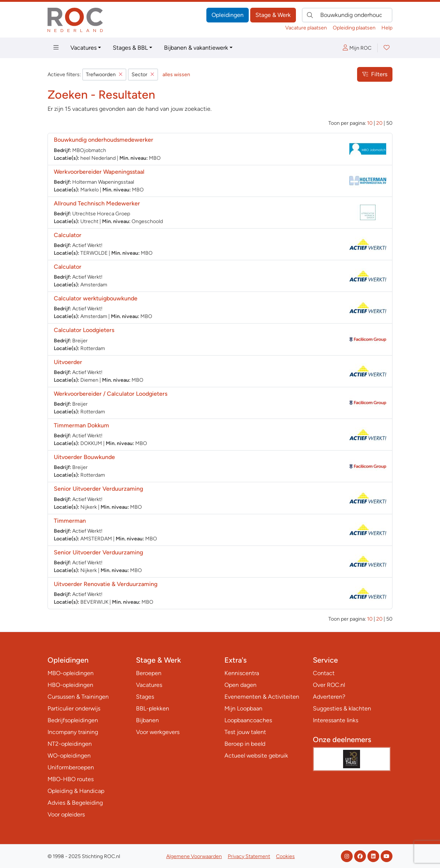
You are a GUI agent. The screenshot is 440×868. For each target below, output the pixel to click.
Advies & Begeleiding (75, 803)
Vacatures (83, 48)
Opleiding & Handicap (76, 791)
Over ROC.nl (329, 685)
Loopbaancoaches (248, 720)
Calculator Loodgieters (84, 330)
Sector (143, 75)
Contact (324, 673)
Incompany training (73, 732)
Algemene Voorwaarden (194, 856)
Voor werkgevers (158, 732)
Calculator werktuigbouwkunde (96, 298)
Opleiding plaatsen (354, 28)
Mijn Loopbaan (243, 708)
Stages (145, 697)
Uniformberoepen (71, 767)
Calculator (68, 235)
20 (379, 123)
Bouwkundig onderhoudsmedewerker (104, 140)
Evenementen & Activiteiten (262, 697)
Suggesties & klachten (342, 708)
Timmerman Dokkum (81, 425)
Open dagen (240, 685)
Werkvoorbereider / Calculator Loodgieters (111, 394)
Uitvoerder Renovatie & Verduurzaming (106, 584)
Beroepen (149, 673)
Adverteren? (329, 697)
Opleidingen (228, 15)
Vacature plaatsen (306, 28)
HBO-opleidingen (70, 685)
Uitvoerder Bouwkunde (84, 457)
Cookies (285, 856)
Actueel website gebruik (256, 756)
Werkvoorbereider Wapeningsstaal (99, 172)
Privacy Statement (249, 856)
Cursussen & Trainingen (78, 697)
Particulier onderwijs (74, 708)
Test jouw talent (245, 732)
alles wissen (176, 75)
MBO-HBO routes (71, 779)
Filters (375, 74)
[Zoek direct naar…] (347, 15)
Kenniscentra (242, 673)
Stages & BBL (130, 48)
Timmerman (70, 521)
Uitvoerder (68, 362)
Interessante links (336, 720)
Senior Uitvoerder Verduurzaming (98, 489)
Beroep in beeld (245, 744)
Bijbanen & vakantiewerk (196, 48)
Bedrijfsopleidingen (73, 720)
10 (370, 123)
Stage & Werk (273, 15)
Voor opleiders (66, 814)
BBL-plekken (153, 708)
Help (387, 28)
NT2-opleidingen (70, 744)
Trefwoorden (104, 75)
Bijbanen (147, 720)
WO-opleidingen (69, 756)
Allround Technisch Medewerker (97, 203)
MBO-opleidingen (71, 673)
